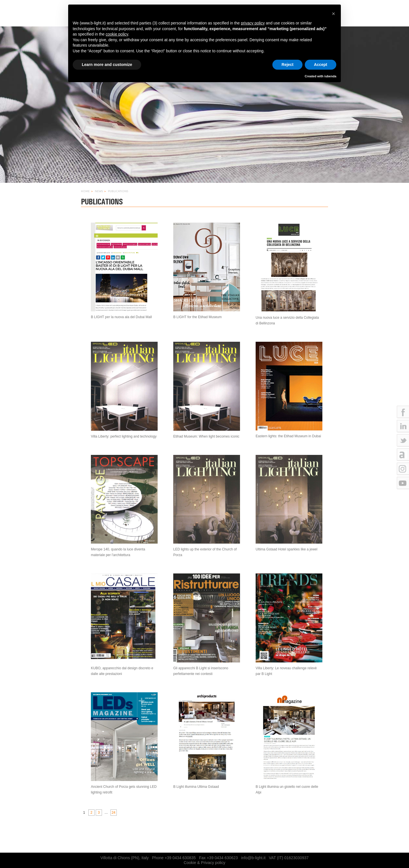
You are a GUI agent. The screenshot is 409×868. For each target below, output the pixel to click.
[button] (333, 14)
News (99, 191)
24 (113, 813)
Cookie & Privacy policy (204, 863)
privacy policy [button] (253, 23)
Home (85, 191)
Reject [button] (287, 65)
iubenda (330, 76)
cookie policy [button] (117, 34)
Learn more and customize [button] (107, 65)
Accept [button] (321, 65)
